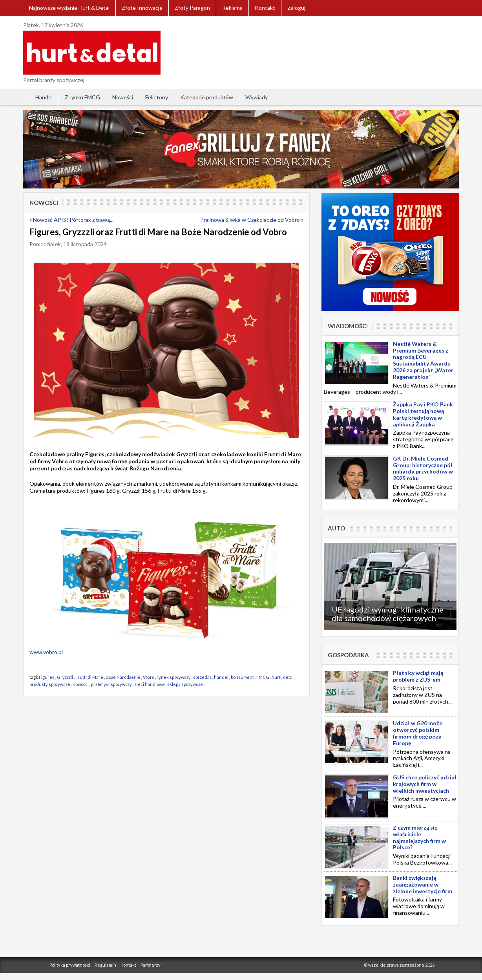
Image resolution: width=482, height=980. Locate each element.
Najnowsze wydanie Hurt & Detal (69, 8)
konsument (242, 677)
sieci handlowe (150, 684)
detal (288, 677)
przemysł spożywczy (111, 684)
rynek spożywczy (174, 677)
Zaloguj (296, 8)
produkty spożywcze (50, 684)
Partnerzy (151, 965)
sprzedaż (202, 677)
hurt (276, 677)
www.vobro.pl (46, 652)
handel (221, 677)
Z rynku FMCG (82, 97)
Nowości (123, 97)
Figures (47, 677)
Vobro (149, 677)
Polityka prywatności (70, 965)
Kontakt (265, 8)
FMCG (263, 677)
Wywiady (257, 97)
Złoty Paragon (192, 8)
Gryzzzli (65, 677)
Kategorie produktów (207, 97)
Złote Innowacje (142, 8)
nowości (81, 684)
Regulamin (105, 965)
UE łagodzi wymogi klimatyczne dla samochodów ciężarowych (388, 614)
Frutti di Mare (89, 677)
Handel (44, 97)
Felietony (157, 97)
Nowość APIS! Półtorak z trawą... (73, 220)
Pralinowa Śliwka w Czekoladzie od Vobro (250, 220)
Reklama (232, 8)
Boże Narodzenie (123, 677)
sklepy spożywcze (185, 684)
